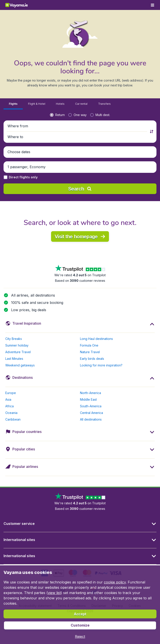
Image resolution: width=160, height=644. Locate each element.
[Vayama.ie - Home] (21, 5)
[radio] (57, 115)
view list (54, 593)
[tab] (13, 104)
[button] (77, 126)
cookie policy (115, 582)
